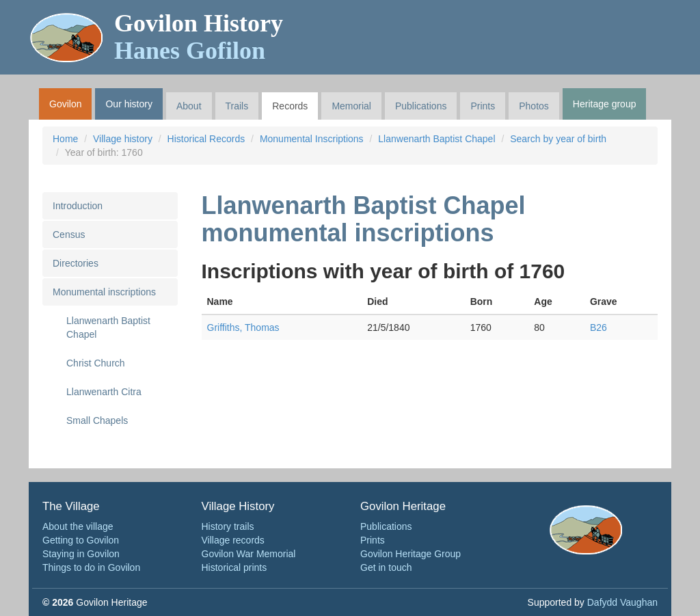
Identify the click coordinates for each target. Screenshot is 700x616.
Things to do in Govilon (91, 567)
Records (290, 106)
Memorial (351, 106)
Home (65, 139)
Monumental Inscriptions (312, 139)
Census (69, 235)
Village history (123, 139)
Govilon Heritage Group (410, 554)
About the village (78, 526)
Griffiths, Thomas (243, 327)
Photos (534, 106)
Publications (421, 106)
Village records (233, 540)
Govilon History (199, 37)
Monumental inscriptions (104, 292)
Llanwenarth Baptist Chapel (436, 139)
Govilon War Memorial (249, 554)
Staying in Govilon (81, 554)
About (189, 106)
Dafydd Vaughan (622, 602)
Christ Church (96, 363)
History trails (228, 526)
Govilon (65, 104)
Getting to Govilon (81, 540)
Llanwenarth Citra (104, 392)
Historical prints (234, 567)
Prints (483, 106)
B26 (598, 327)
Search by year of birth (558, 139)
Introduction (78, 206)
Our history (129, 104)
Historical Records (206, 139)
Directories (76, 263)
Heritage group (605, 104)
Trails (237, 106)
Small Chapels (97, 420)
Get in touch (386, 567)
